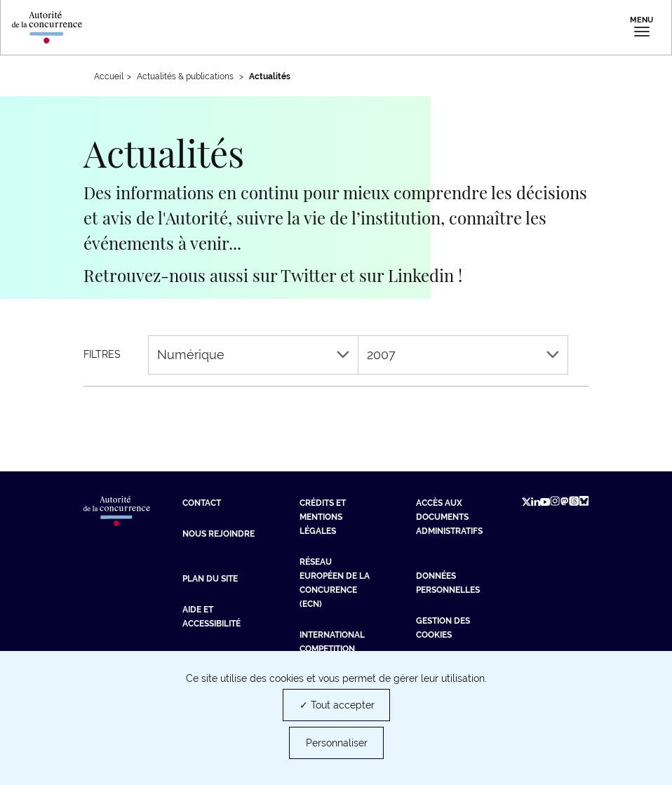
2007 (463, 355)
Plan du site (210, 579)
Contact (202, 503)
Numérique (253, 355)
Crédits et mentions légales (323, 517)
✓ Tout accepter (337, 705)
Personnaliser (337, 743)
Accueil (109, 76)
